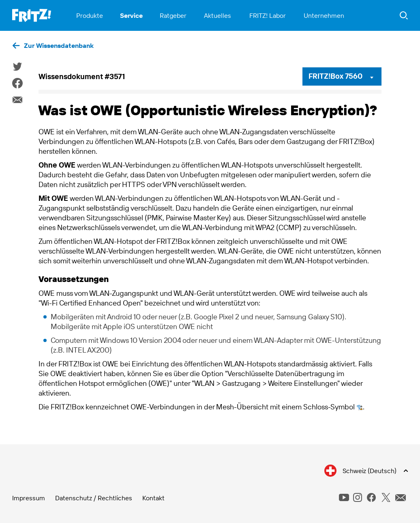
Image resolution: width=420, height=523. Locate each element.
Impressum (29, 498)
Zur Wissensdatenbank (59, 45)
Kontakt (153, 498)
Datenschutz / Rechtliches (94, 498)
